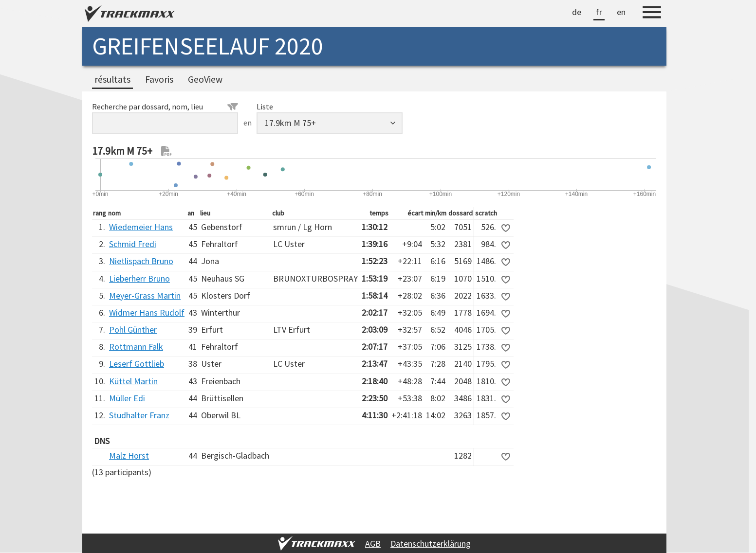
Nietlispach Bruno (141, 261)
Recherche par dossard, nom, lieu (165, 107)
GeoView (205, 79)
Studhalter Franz (139, 415)
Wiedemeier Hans (141, 227)
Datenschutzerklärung (431, 544)
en (621, 12)
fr (599, 12)
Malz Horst (129, 455)
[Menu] (652, 14)
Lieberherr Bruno (139, 278)
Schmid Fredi (133, 244)
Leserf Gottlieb (137, 364)
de (577, 12)
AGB (373, 544)
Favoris (159, 79)
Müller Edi (127, 398)
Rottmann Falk (136, 347)
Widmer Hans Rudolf (147, 312)
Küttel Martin (133, 381)
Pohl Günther (133, 330)
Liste (265, 107)
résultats (112, 79)
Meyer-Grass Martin (145, 295)
